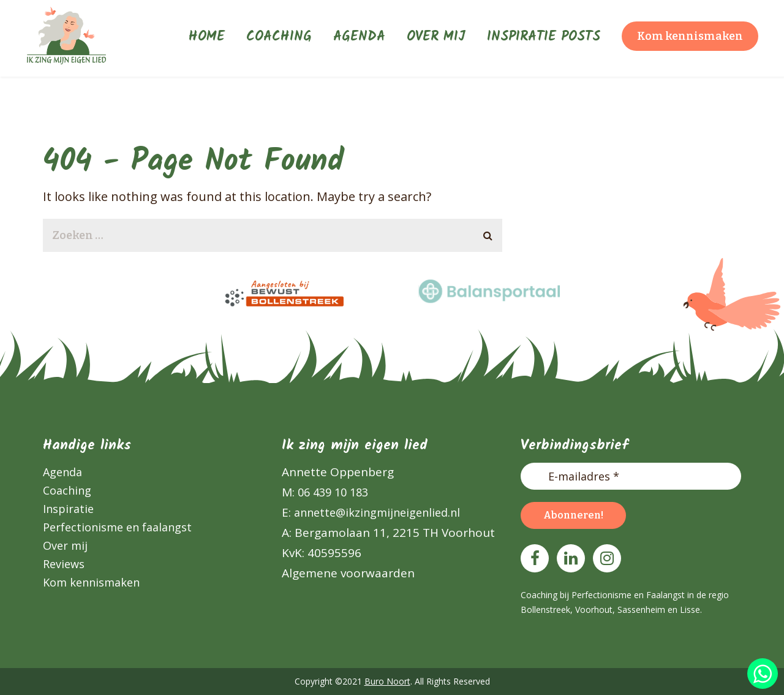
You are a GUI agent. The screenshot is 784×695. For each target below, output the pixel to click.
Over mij (65, 545)
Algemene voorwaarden (348, 573)
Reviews (64, 564)
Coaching (67, 490)
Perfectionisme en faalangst (117, 527)
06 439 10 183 (331, 492)
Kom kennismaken (91, 582)
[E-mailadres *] (631, 476)
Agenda (62, 472)
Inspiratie (68, 509)
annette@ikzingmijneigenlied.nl (375, 512)
